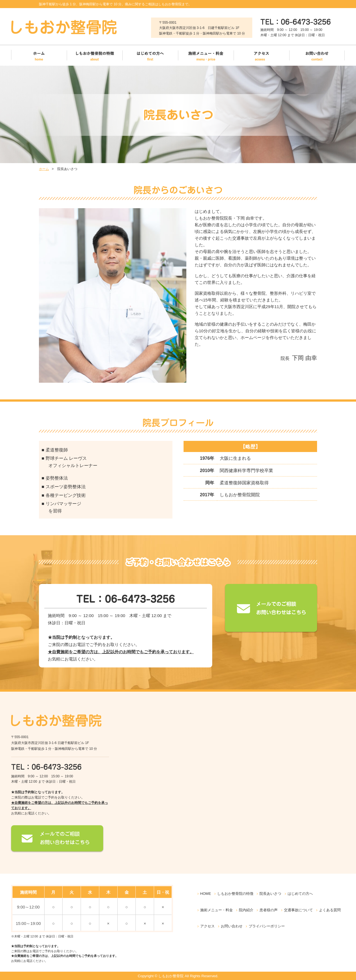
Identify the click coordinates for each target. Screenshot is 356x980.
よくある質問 (330, 910)
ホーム (44, 169)
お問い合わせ (232, 926)
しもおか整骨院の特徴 (235, 894)
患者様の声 (269, 910)
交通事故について (298, 910)
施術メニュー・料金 (217, 910)
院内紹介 (246, 910)
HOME (206, 894)
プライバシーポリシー (267, 926)
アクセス (207, 926)
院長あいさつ (270, 894)
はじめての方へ (300, 894)
